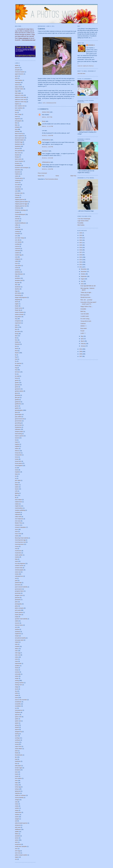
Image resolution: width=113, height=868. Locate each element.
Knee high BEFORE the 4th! (88, 286)
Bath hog (83, 311)
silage (17, 687)
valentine (17, 793)
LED (16, 491)
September (84, 276)
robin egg (18, 653)
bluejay (17, 157)
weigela (17, 819)
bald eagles (18, 93)
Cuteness (41, 29)
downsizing (18, 295)
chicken (17, 197)
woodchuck (18, 844)
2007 (81, 356)
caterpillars (18, 189)
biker (16, 125)
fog (16, 357)
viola (16, 802)
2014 (81, 260)
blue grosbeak (19, 151)
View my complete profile (86, 66)
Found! (82, 331)
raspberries (18, 634)
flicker (17, 349)
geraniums (18, 389)
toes (16, 763)
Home (57, 176)
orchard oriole (19, 568)
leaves (17, 489)
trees (16, 780)
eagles (17, 304)
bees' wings (18, 114)
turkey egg (18, 787)
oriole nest (18, 572)
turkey (17, 785)
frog (16, 368)
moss (16, 531)
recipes (17, 636)
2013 (81, 262)
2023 (81, 238)
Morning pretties (85, 295)
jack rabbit (18, 480)
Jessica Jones (46, 112)
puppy (17, 617)
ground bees (18, 421)
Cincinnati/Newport (20, 214)
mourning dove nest (20, 542)
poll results (18, 610)
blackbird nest (19, 144)
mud (16, 548)
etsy (16, 319)
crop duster (18, 266)
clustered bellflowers (21, 223)
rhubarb (17, 646)
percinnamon (19, 589)
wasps (17, 810)
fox (16, 361)
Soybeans (18, 712)
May (82, 336)
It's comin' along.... (86, 319)
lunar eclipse (18, 500)
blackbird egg (19, 142)
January (83, 346)
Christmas (18, 208)
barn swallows (19, 108)
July (82, 281)
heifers (17, 448)
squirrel (17, 729)
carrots (17, 182)
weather (17, 815)
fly (16, 355)
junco (16, 483)
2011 (81, 267)
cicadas (17, 212)
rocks (16, 659)
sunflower (18, 740)
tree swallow (18, 778)
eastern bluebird (19, 312)
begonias (17, 119)
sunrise (17, 742)
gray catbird (18, 417)
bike (16, 123)
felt (16, 338)
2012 (81, 264)
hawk (16, 442)
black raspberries (20, 136)
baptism (17, 104)
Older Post (73, 176)
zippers (17, 857)
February (83, 344)
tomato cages (19, 768)
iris (16, 476)
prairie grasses (19, 612)
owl (16, 578)
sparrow (17, 715)
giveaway (18, 395)
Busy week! (84, 328)
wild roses (18, 827)
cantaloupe (18, 180)
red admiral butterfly (20, 638)
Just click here (81, 73)
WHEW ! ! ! (84, 326)
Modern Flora (19, 523)
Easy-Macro (18, 317)
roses (17, 661)
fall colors (18, 331)
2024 (81, 235)
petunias (17, 598)
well (16, 821)
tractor (17, 776)
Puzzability (80, 223)
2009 (81, 351)
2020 (81, 245)
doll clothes (18, 293)
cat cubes (18, 185)
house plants (18, 463)
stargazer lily (18, 732)
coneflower (18, 229)
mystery (17, 557)
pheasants (18, 600)
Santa (17, 668)
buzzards (17, 172)
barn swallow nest (20, 106)
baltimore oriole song (21, 102)
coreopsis (18, 234)
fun (16, 374)
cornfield (17, 244)
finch (16, 340)
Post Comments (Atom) (52, 179)
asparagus (18, 82)
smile (16, 693)
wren (16, 849)
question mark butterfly (21, 619)
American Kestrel (20, 72)
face (16, 329)
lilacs (16, 495)
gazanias (17, 385)
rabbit (17, 621)
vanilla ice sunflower (20, 795)
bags (16, 91)
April (82, 339)
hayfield (17, 446)
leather (17, 487)
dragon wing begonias (21, 297)
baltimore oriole (19, 95)
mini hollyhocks (19, 519)
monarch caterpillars (20, 527)
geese (17, 387)
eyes (16, 325)
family (17, 334)
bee (16, 112)
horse (17, 457)
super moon (18, 746)
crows (17, 268)
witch (16, 842)
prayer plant (18, 615)
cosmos (17, 246)
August (83, 279)
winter (17, 840)
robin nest (18, 655)
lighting (17, 493)
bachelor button (19, 89)
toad (16, 759)
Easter (17, 306)
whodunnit (18, 825)
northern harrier (19, 566)
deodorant (18, 287)
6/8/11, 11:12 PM (48, 126)
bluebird (17, 155)
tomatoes (17, 770)
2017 (81, 252)
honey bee (18, 453)
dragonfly (17, 300)
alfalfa (17, 65)
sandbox (17, 666)
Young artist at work (86, 321)
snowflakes (18, 706)
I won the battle (85, 314)
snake (17, 695)
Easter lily (18, 310)
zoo (16, 859)
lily (16, 497)
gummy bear (18, 425)
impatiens (18, 472)
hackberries (18, 427)
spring (17, 725)
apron (17, 76)
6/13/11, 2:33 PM (48, 147)
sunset (17, 744)
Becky (44, 121)
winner (17, 838)
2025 (81, 233)
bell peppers (18, 121)
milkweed (18, 514)
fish (16, 346)
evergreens (18, 321)
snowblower (18, 702)
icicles (17, 470)
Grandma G (45, 151)
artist (16, 78)
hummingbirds (19, 466)
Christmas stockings (20, 210)
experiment (18, 323)
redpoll (17, 642)
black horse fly (19, 134)
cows (16, 257)
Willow (17, 834)
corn (16, 236)
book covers (18, 159)
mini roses (18, 521)
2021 (81, 243)
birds (16, 129)
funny (17, 378)
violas (17, 804)
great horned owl (20, 419)
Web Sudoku (81, 225)
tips (16, 757)
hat (16, 440)
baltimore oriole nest (20, 99)
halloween (18, 429)
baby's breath (19, 87)
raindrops (18, 632)
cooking (17, 231)
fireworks (17, 344)
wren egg (17, 851)
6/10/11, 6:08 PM (48, 135)
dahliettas (18, 272)
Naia (16, 559)
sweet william (19, 749)
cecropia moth (19, 193)
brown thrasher (19, 161)
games (17, 380)
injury (16, 474)
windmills (17, 836)
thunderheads (19, 755)
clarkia (17, 217)
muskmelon (18, 553)
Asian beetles (19, 80)
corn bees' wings (20, 238)
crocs (16, 263)
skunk (17, 689)
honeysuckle (18, 455)
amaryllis (17, 70)
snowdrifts (18, 704)
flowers (17, 353)
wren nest (18, 853)
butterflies (18, 170)
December (84, 269)
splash (17, 723)
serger (17, 678)
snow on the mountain (21, 700)
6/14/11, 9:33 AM (48, 158)
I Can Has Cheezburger (84, 219)
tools (16, 772)
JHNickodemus (46, 140)
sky (16, 691)
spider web (18, 721)
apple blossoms (19, 74)
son (16, 708)
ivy (16, 478)
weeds (17, 817)
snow (16, 698)
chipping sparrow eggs (21, 204)
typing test (18, 791)
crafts (17, 261)
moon (17, 529)
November (84, 272)
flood (16, 351)
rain (16, 627)
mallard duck (18, 502)
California (18, 174)
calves (17, 176)
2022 (81, 240)
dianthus (17, 289)
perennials (18, 593)
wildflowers (18, 829)
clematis (17, 219)
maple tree (18, 506)
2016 (81, 255)
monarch (17, 525)
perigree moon (19, 595)
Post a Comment (42, 173)
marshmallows (19, 508)
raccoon (17, 623)
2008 (81, 354)
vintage (17, 800)
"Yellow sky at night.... (86, 292)
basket (17, 110)
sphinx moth (18, 717)
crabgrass (18, 259)
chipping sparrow (20, 199)
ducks (17, 302)
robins (17, 657)
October (83, 274)
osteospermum (19, 576)
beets (17, 117)
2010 (81, 349)
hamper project (19, 431)
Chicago (17, 195)
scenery (17, 672)
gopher (17, 408)
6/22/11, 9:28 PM (48, 169)
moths (17, 536)
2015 (81, 257)
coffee (17, 225)
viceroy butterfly (19, 798)
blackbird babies (19, 140)
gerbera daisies (19, 391)
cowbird (17, 253)
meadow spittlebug (20, 510)
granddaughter (19, 410)
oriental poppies (19, 570)
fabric (17, 327)
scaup (17, 670)
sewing (17, 680)
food (16, 359)
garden (17, 383)
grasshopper (18, 414)
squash (17, 727)
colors (17, 227)
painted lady (18, 583)
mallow (17, 504)
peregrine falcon (19, 591)
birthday (17, 131)
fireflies (17, 342)
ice (16, 468)
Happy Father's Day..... (87, 306)
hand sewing (18, 434)
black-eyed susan (20, 138)
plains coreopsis (19, 608)
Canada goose (19, 178)
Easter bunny (19, 308)
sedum (17, 676)
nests (16, 561)
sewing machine (19, 683)
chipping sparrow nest (21, 206)
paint (16, 580)
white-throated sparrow (21, 823)
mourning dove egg (20, 540)
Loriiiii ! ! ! (83, 333)
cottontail (17, 251)
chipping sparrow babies (22, 202)
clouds (17, 221)
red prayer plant (19, 640)
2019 (81, 247)
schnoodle (18, 674)
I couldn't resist (85, 316)
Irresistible (83, 309)
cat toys (17, 187)
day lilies (17, 283)
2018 (81, 250)
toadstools (18, 761)
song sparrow (19, 710)
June (82, 284)
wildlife (17, 832)
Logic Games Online (83, 221)
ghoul (17, 393)
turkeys (17, 789)
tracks (17, 774)
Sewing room (19, 685)
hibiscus (17, 451)
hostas (17, 459)
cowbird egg (18, 255)
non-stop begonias (20, 563)
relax (16, 644)
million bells (18, 517)
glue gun (17, 397)
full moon (17, 372)
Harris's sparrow (19, 436)
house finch (18, 461)
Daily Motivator (19, 274)
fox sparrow (18, 363)
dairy (16, 276)
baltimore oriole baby (21, 97)
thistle (17, 753)
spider (17, 719)
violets (17, 806)
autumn (17, 85)
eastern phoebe (19, 314)
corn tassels (18, 242)
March (83, 341)
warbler (17, 808)
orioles (17, 574)
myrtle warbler (19, 555)
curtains (17, 270)
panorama (18, 585)
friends (17, 366)
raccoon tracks (19, 625)
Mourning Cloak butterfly (22, 538)
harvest (17, 438)
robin (16, 651)
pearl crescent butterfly (21, 587)
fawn (16, 336)
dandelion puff (19, 280)
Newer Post (41, 176)
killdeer (17, 485)
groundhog (18, 423)
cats (16, 191)
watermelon (18, 812)
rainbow (17, 629)
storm (17, 736)
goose (17, 406)
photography (18, 604)
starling (17, 734)
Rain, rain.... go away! (86, 300)
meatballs (18, 512)
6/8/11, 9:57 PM (47, 117)
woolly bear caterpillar (21, 846)
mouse (17, 546)
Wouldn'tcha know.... (86, 297)
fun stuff (17, 376)
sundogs (17, 738)
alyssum (17, 68)
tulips (16, 783)
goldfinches (18, 404)
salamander (18, 663)
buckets (17, 163)
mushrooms (18, 551)
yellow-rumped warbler (21, 855)
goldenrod (18, 402)
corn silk (17, 240)
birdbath (17, 127)
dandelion (18, 278)
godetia (17, 400)
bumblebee (18, 165)
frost (16, 370)
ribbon (17, 649)
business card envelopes (22, 168)
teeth (16, 751)
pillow (17, 606)
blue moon (18, 153)
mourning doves (19, 544)
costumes (18, 249)
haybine (17, 444)
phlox (16, 602)
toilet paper (18, 766)
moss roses (18, 534)
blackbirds (18, 146)
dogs (16, 291)
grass (17, 412)
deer (16, 285)
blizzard (17, 148)
